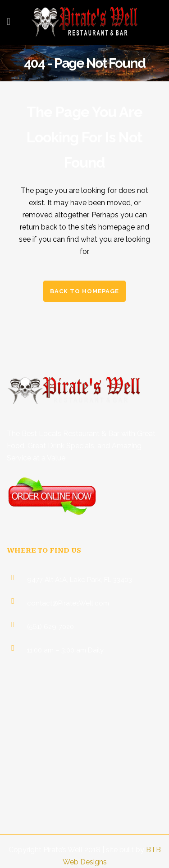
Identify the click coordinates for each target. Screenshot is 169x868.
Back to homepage (84, 291)
